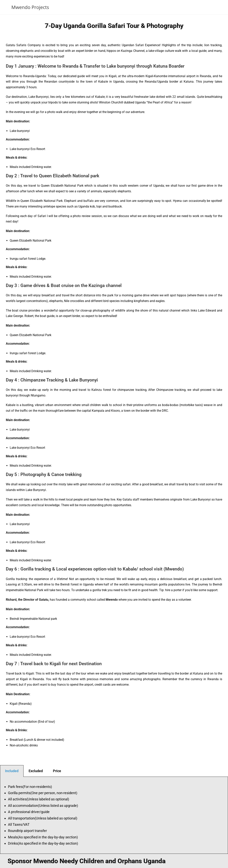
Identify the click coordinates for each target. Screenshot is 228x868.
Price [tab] (57, 771)
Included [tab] (12, 771)
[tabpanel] (114, 815)
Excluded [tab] (36, 771)
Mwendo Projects (30, 7)
